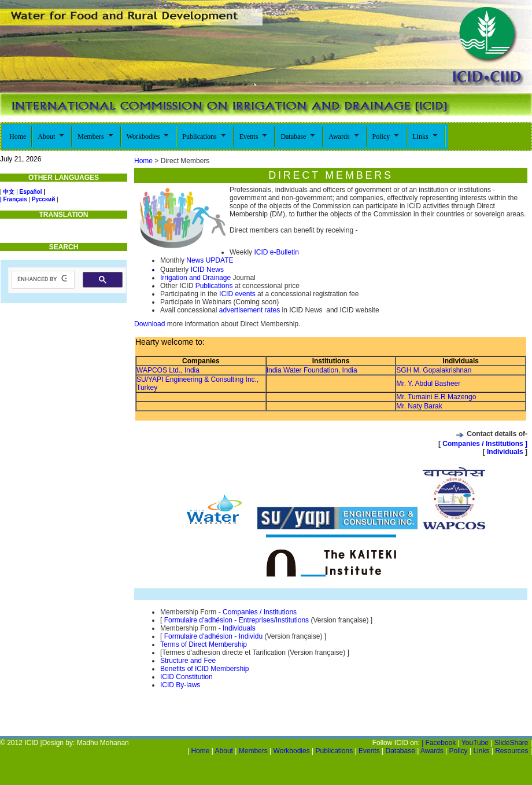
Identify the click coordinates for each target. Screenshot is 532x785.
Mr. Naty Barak (419, 406)
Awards (432, 751)
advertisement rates (250, 310)
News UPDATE (210, 260)
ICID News (206, 270)
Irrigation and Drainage (195, 278)
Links (481, 751)
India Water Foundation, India (312, 370)
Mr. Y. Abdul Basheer (428, 384)
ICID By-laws (180, 685)
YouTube (475, 743)
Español (31, 192)
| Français (14, 199)
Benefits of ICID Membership (204, 669)
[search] (42, 279)
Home (143, 161)
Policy (459, 751)
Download (149, 324)
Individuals (506, 452)
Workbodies (292, 751)
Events (369, 751)
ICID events (237, 294)
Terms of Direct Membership (204, 644)
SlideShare (511, 743)
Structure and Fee (188, 661)
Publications (214, 286)
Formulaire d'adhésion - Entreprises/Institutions (237, 620)
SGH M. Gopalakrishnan (434, 370)
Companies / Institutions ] (484, 444)
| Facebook (439, 743)
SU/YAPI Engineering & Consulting (191, 379)
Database (400, 751)
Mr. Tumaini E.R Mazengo (436, 397)
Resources (511, 751)
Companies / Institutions (260, 612)
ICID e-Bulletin (276, 252)
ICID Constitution (186, 677)
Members (253, 751)
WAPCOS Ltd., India (168, 370)
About (224, 751)
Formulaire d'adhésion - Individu (213, 636)
